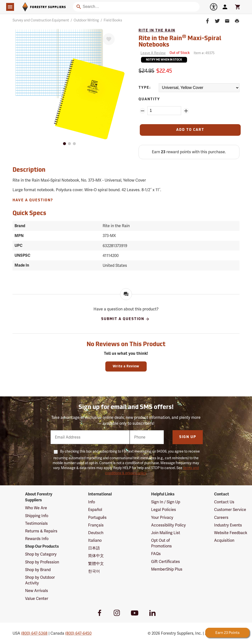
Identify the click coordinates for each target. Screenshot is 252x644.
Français (96, 525)
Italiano (95, 540)
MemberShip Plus (167, 569)
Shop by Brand (38, 570)
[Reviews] (152, 53)
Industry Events (228, 525)
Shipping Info (37, 516)
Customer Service (230, 510)
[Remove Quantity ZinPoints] (142, 111)
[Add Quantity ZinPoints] (186, 111)
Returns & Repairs (41, 531)
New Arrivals (37, 591)
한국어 (94, 571)
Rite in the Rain (157, 31)
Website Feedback (231, 533)
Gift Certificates (165, 562)
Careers (221, 517)
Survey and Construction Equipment (41, 20)
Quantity (149, 99)
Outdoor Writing (86, 20)
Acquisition (224, 540)
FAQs (156, 554)
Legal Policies (164, 510)
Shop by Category (41, 554)
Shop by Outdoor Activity (40, 580)
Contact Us (224, 502)
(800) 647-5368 (34, 633)
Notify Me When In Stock (164, 60)
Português (97, 517)
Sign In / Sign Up (166, 502)
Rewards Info (37, 539)
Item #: (204, 53)
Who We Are (36, 508)
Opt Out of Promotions (161, 543)
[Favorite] (109, 39)
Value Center (37, 599)
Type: (145, 88)
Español (95, 510)
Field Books (113, 20)
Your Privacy (162, 517)
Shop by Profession (42, 562)
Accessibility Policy (168, 525)
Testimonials (36, 523)
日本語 (94, 548)
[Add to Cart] (190, 130)
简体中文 (96, 556)
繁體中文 (96, 564)
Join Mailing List (166, 533)
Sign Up (188, 437)
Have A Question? (33, 200)
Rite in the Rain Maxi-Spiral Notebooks (180, 41)
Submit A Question (125, 319)
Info (92, 502)
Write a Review (126, 366)
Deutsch (96, 533)
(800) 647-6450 (78, 633)
